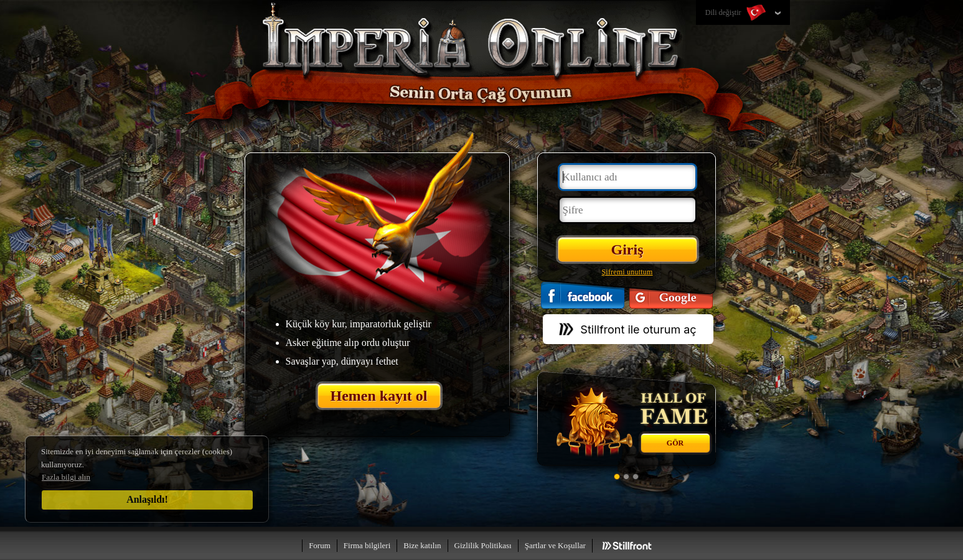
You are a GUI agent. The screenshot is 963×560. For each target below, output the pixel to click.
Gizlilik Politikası (483, 545)
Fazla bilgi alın (66, 477)
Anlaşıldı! (147, 499)
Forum (320, 545)
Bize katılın (422, 545)
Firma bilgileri (367, 545)
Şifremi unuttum (627, 272)
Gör (675, 443)
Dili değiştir (737, 13)
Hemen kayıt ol (379, 396)
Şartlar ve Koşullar (555, 545)
